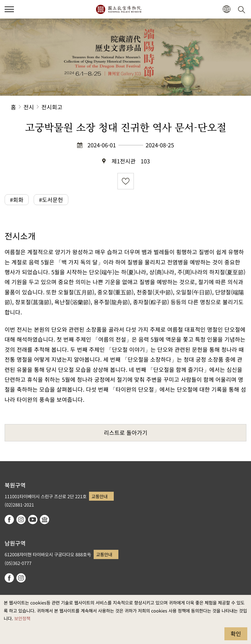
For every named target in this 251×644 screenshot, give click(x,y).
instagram (21, 520)
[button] (9, 9)
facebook (9, 520)
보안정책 (22, 618)
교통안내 (100, 496)
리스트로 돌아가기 (126, 432)
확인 (236, 633)
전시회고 (52, 107)
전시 (29, 107)
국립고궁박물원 (119, 9)
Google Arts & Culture (45, 520)
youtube (33, 520)
